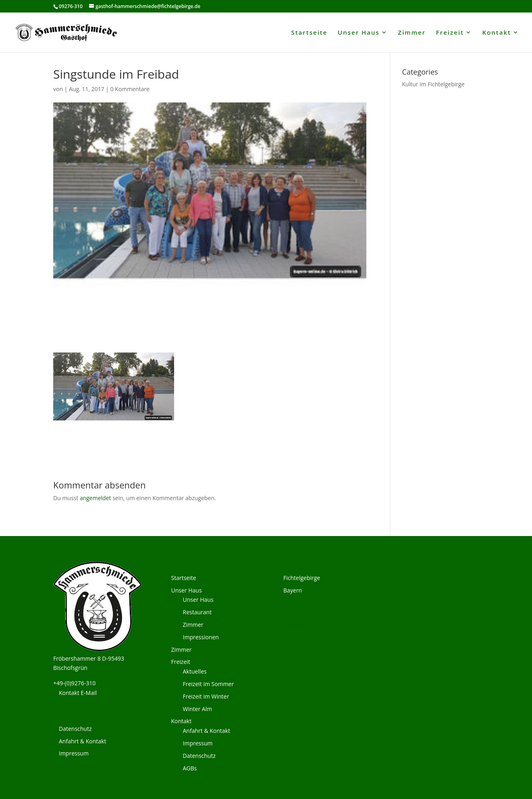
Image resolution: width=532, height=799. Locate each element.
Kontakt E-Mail (78, 693)
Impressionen (201, 637)
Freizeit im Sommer (209, 684)
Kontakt (497, 33)
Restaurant (197, 612)
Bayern (293, 590)
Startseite (309, 33)
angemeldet (96, 498)
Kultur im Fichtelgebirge (433, 84)
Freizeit (450, 33)
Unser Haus (359, 33)
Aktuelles (195, 671)
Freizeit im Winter (206, 696)
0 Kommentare (130, 89)
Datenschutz (75, 729)
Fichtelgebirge (302, 578)
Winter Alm (198, 709)
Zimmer (412, 33)
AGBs (190, 768)
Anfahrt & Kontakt (82, 741)
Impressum (74, 753)
